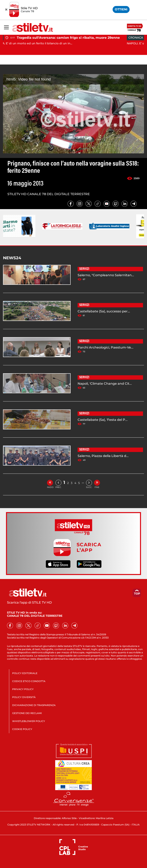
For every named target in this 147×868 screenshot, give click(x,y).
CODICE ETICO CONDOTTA (29, 681)
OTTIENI (121, 9)
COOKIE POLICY (22, 729)
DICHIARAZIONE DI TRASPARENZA (34, 705)
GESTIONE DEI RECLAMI (27, 713)
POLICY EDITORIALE (25, 673)
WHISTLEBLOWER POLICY (29, 721)
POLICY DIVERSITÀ (24, 697)
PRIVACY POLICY (23, 689)
